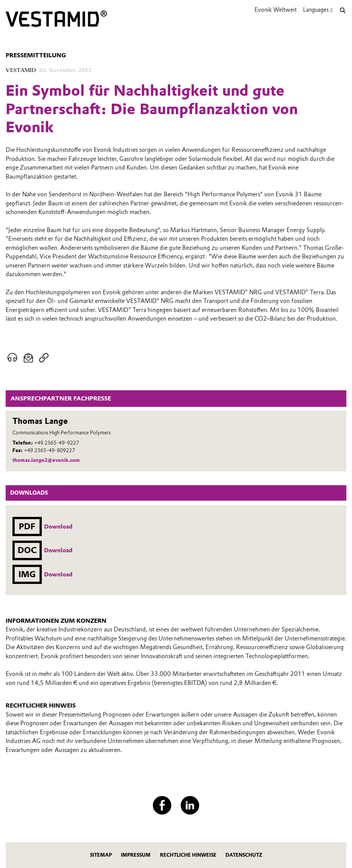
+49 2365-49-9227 (57, 443)
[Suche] (343, 10)
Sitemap (101, 855)
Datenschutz (244, 855)
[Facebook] (162, 805)
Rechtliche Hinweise (188, 855)
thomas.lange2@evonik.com (46, 460)
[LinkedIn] (190, 805)
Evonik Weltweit (276, 10)
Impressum (136, 855)
